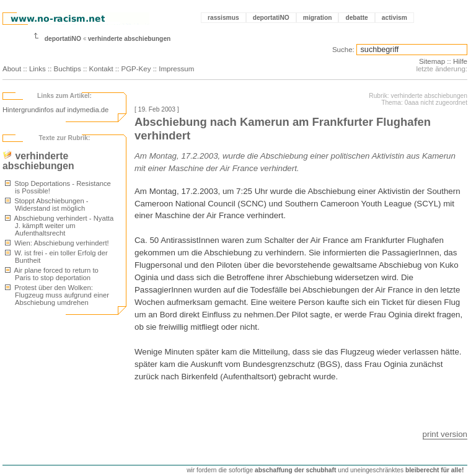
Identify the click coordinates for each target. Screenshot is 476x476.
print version (445, 434)
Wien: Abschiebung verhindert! (57, 243)
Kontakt (101, 69)
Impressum (176, 69)
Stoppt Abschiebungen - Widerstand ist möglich (47, 205)
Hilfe (460, 61)
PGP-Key (136, 69)
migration (318, 18)
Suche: (343, 50)
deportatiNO (271, 18)
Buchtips (68, 69)
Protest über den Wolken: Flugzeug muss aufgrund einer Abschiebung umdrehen (57, 295)
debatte (356, 18)
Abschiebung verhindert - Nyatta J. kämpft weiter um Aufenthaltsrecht (59, 226)
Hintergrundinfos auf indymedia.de (55, 110)
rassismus (223, 18)
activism (394, 18)
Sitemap (432, 61)
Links (37, 69)
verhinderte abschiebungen (130, 39)
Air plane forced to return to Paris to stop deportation (52, 274)
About (12, 69)
